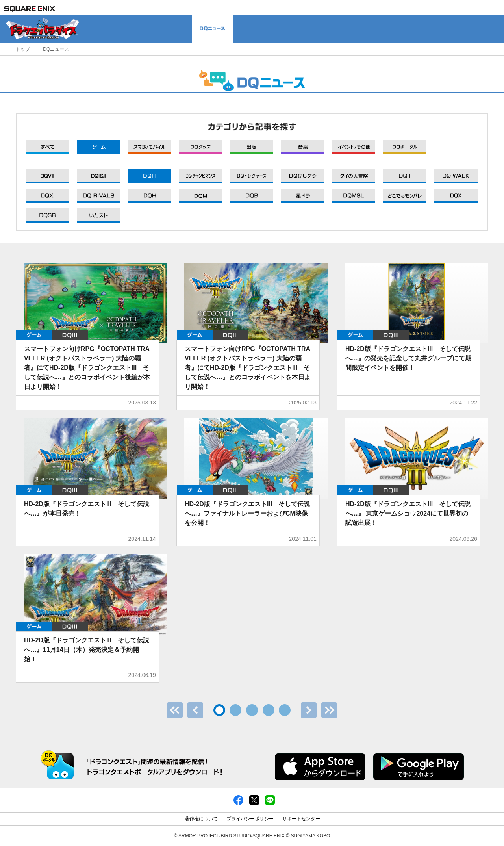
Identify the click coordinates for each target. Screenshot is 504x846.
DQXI (48, 176)
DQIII (70, 335)
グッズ (201, 147)
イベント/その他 (354, 147)
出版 (252, 147)
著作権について (201, 819)
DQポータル (405, 147)
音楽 (303, 147)
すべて (48, 147)
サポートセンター (301, 819)
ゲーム (99, 147)
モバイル (150, 147)
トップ (23, 49)
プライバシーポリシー (250, 819)
